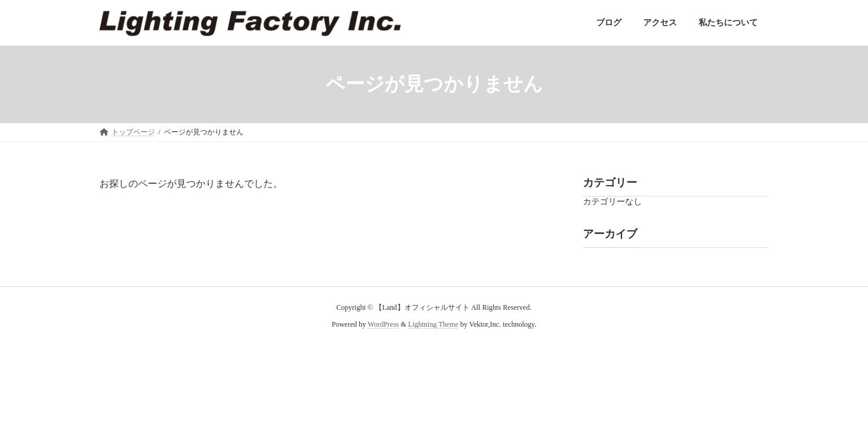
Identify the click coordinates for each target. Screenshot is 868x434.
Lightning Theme (433, 324)
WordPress (383, 324)
